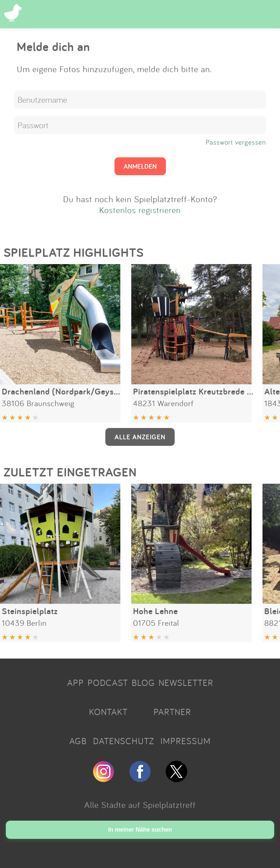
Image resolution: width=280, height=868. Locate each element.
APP (75, 683)
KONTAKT (108, 712)
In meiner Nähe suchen (140, 830)
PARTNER (172, 712)
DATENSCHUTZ (124, 741)
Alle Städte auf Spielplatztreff (140, 805)
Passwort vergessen (236, 142)
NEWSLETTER (186, 683)
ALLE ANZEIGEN (140, 437)
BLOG (143, 683)
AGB (78, 741)
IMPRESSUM (186, 741)
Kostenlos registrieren (140, 210)
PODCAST (108, 683)
